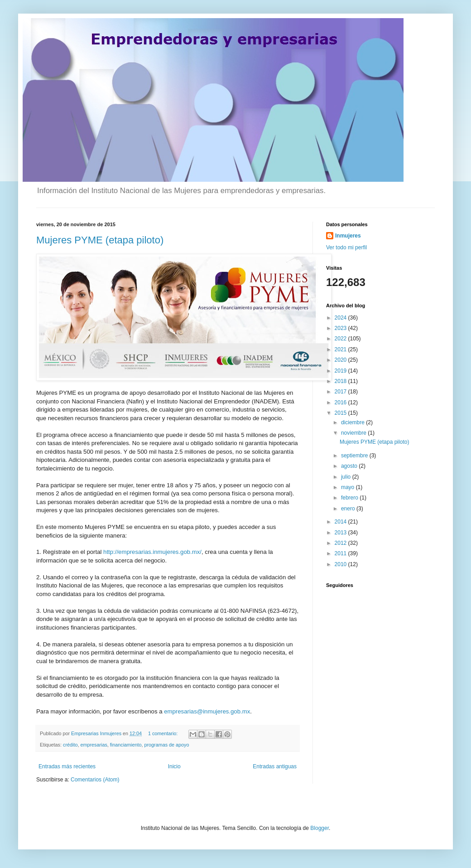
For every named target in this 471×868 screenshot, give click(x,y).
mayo (348, 487)
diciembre (353, 422)
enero (349, 509)
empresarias (94, 745)
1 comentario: (163, 733)
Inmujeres (348, 236)
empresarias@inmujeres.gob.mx (207, 711)
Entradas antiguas (275, 766)
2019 (341, 371)
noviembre (354, 433)
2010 (341, 564)
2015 (341, 413)
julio (347, 477)
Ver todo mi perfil (346, 247)
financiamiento (126, 745)
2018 (341, 381)
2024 (341, 318)
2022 (341, 339)
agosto (350, 466)
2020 (341, 360)
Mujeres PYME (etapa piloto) (100, 240)
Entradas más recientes (67, 766)
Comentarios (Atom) (95, 780)
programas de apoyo (166, 745)
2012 (341, 543)
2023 (341, 328)
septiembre (355, 456)
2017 (341, 392)
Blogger (320, 828)
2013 (341, 533)
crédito (70, 745)
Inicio (174, 766)
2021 (341, 349)
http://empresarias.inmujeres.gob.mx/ (152, 552)
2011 (341, 553)
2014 (341, 522)
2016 (341, 402)
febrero (350, 498)
